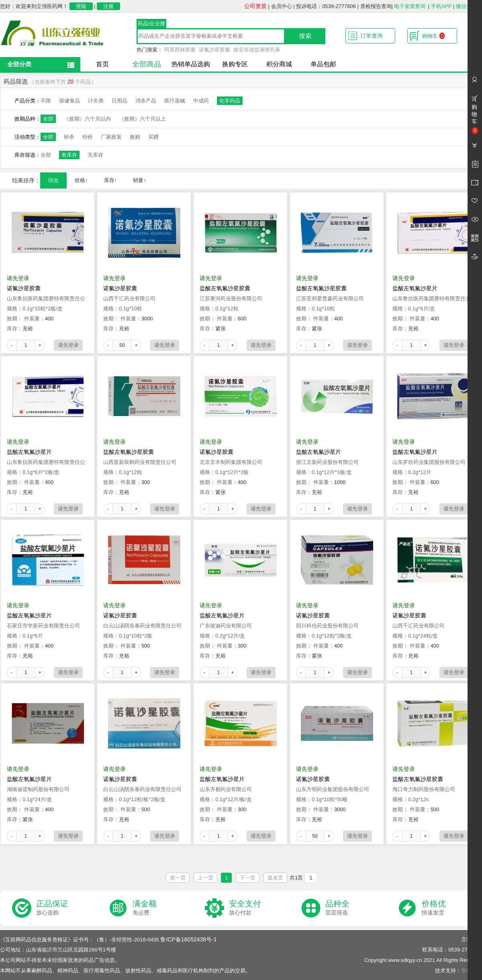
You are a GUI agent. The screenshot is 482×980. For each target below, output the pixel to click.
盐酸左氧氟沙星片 (415, 288)
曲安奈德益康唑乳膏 (257, 50)
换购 (135, 137)
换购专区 (235, 64)
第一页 (178, 878)
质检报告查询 (376, 6)
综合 (53, 180)
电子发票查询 (410, 6)
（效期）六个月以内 (87, 119)
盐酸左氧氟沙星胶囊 (225, 288)
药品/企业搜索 (152, 25)
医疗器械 (175, 101)
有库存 (69, 155)
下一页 (248, 878)
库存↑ (111, 180)
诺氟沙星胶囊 (214, 50)
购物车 (433, 36)
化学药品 (230, 101)
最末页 (275, 878)
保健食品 (69, 101)
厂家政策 (111, 137)
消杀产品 (146, 101)
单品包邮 (323, 64)
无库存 (95, 155)
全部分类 (19, 64)
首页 (102, 64)
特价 (88, 137)
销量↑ (140, 180)
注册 (108, 6)
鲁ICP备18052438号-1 (188, 939)
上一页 (205, 878)
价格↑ (81, 180)
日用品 (119, 101)
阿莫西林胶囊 (180, 50)
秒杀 (69, 137)
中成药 (201, 101)
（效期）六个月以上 (142, 119)
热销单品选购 (191, 64)
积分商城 (279, 64)
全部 (48, 119)
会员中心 (282, 6)
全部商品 (147, 64)
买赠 (153, 137)
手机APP (441, 6)
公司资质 (255, 6)
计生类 (96, 101)
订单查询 (372, 36)
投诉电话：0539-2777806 (326, 6)
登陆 (81, 6)
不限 (46, 101)
